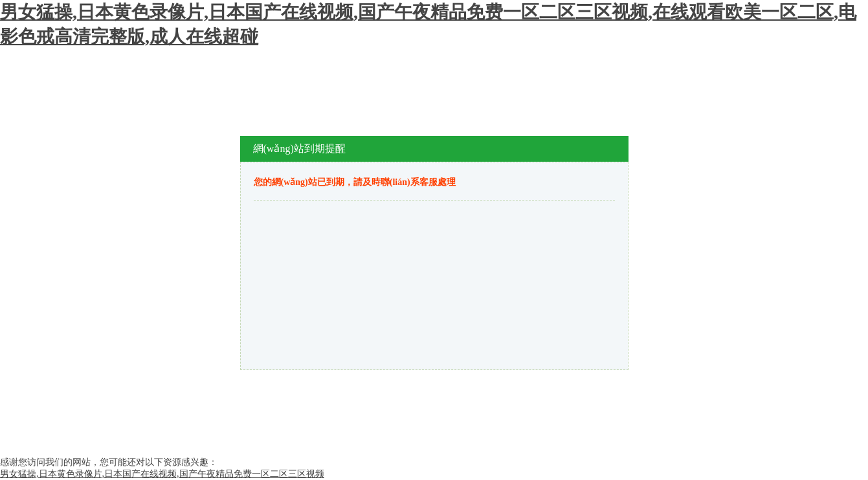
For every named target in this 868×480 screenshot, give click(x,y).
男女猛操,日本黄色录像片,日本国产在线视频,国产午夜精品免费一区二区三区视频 (162, 474)
